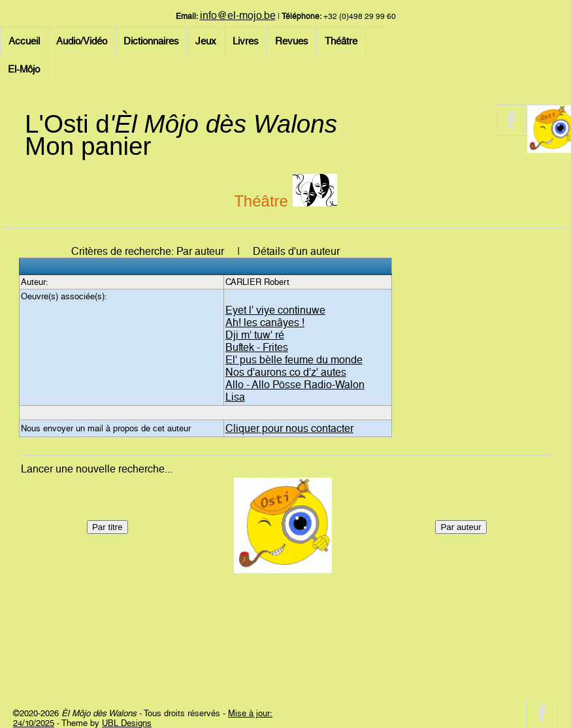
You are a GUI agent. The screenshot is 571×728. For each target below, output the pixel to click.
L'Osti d (181, 124)
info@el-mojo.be (238, 15)
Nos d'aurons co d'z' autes (286, 372)
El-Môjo (24, 69)
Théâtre (341, 41)
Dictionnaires (151, 41)
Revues (292, 41)
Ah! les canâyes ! (265, 323)
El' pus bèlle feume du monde (294, 360)
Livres (246, 41)
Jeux (206, 41)
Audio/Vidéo (82, 41)
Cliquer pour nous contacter (289, 428)
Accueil (24, 41)
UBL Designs (127, 723)
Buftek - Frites (257, 347)
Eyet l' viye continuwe (275, 310)
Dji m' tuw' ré (255, 335)
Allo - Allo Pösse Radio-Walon (295, 385)
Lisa (235, 397)
